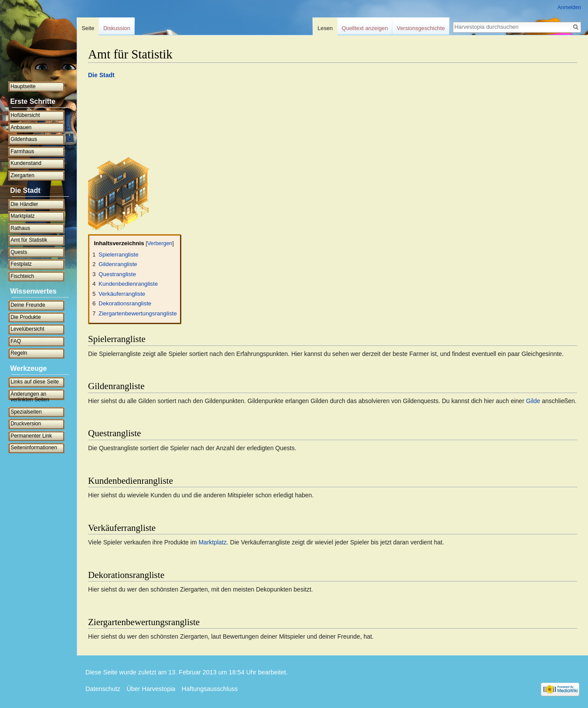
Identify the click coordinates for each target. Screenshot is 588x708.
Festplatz (21, 264)
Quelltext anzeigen (365, 28)
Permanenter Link (31, 436)
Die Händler (24, 204)
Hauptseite (23, 86)
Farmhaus (22, 151)
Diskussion (117, 28)
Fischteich (22, 276)
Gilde (533, 401)
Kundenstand (26, 163)
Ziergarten (22, 175)
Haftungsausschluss (210, 689)
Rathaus (20, 228)
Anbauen (21, 127)
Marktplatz (212, 542)
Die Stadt (101, 75)
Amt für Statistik (29, 240)
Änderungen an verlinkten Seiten (30, 397)
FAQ (16, 341)
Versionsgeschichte (421, 28)
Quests (19, 252)
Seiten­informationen (34, 448)
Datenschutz (103, 689)
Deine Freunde (28, 305)
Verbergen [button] (160, 243)
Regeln (19, 353)
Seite (88, 28)
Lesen (325, 28)
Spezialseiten (26, 412)
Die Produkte (25, 317)
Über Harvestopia (151, 689)
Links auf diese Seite (35, 382)
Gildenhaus (24, 139)
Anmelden (569, 7)
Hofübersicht (25, 115)
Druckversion (26, 424)
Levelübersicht (27, 329)
